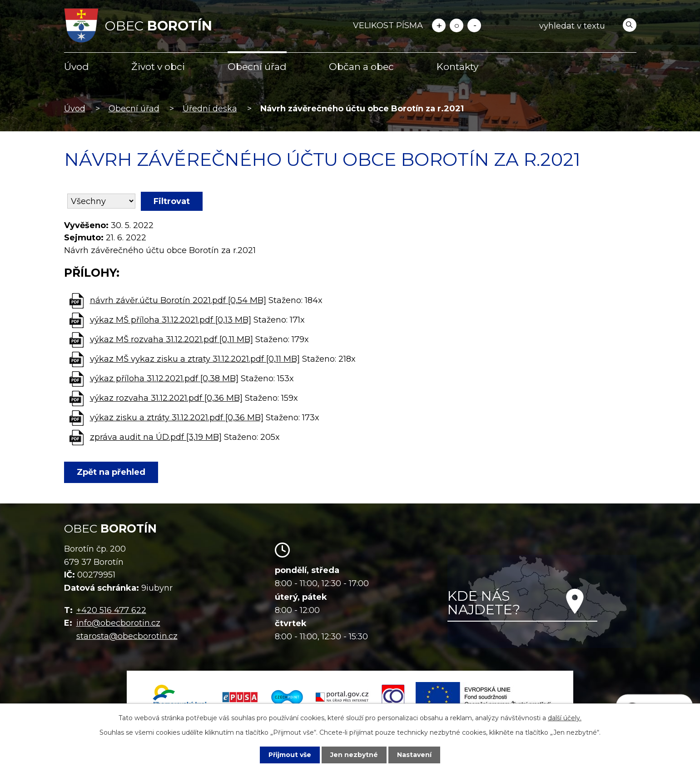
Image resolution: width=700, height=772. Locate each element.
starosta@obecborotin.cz (127, 636)
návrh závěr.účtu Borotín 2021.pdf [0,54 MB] (178, 300)
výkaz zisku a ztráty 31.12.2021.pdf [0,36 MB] (177, 418)
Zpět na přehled (111, 472)
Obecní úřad (257, 67)
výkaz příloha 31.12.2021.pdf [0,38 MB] (164, 379)
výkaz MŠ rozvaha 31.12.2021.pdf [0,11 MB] (171, 339)
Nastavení (414, 755)
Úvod (77, 67)
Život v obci (158, 67)
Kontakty (457, 67)
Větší (439, 25)
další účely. (565, 718)
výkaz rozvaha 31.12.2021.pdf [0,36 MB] (166, 398)
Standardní (457, 25)
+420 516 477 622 (111, 610)
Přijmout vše (290, 755)
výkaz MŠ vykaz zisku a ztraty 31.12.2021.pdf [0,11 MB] (195, 359)
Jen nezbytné (354, 755)
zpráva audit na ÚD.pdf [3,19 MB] (156, 437)
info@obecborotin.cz (118, 623)
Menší (474, 25)
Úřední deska (210, 109)
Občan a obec (361, 67)
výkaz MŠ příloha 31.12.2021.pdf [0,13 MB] (171, 320)
